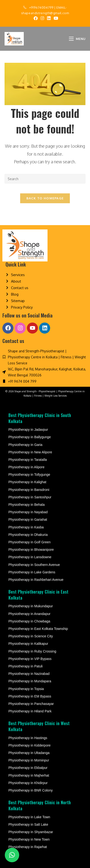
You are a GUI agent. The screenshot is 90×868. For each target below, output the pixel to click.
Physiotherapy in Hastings (28, 738)
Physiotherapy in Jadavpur (28, 430)
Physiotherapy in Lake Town (29, 817)
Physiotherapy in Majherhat (29, 775)
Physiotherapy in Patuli (25, 666)
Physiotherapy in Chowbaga (29, 621)
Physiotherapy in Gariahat (28, 520)
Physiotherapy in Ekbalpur (28, 768)
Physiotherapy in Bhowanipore (31, 550)
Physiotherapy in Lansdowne (30, 557)
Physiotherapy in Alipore (26, 467)
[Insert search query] (45, 179)
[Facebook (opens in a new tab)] (36, 18)
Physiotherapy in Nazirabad (29, 674)
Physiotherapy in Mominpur (29, 760)
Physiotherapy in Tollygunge (29, 475)
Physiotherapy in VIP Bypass (30, 659)
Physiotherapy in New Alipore (30, 452)
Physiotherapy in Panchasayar (31, 704)
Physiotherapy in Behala (27, 505)
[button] (12, 855)
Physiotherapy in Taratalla (28, 460)
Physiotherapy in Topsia (26, 689)
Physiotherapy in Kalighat (27, 482)
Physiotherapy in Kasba (26, 527)
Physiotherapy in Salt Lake (28, 824)
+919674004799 (41, 7)
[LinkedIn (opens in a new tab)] (49, 18)
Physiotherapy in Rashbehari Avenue (36, 580)
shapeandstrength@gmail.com (45, 13)
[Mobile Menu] (77, 39)
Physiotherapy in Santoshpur (30, 497)
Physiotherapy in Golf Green (30, 542)
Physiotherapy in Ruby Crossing (32, 651)
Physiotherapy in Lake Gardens (32, 572)
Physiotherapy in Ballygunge (30, 437)
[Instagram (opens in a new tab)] (42, 18)
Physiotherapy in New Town (29, 839)
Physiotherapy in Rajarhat (28, 847)
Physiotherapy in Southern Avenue (34, 565)
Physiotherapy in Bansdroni (29, 490)
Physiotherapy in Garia (25, 445)
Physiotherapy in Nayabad (28, 512)
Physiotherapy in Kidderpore (30, 745)
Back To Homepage (45, 198)
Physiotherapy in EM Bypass (30, 696)
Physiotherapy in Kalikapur (28, 644)
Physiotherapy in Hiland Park (30, 711)
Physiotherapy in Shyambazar (31, 832)
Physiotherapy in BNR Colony (30, 790)
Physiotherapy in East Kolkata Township (38, 629)
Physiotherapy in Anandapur (29, 614)
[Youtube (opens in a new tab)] (55, 18)
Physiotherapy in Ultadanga (29, 753)
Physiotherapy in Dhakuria (28, 535)
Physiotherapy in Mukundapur (31, 606)
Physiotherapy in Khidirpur (28, 783)
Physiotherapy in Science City (31, 636)
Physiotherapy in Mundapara (30, 681)
